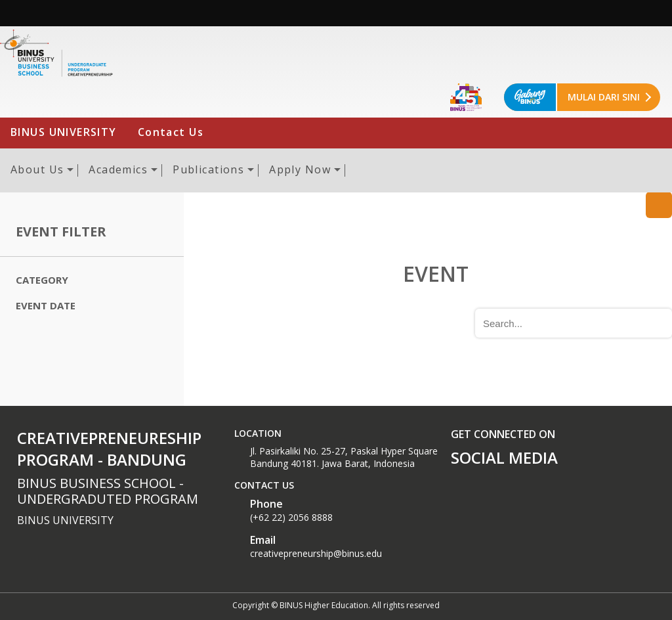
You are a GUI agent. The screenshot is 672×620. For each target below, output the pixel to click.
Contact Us (171, 132)
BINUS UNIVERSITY (64, 132)
